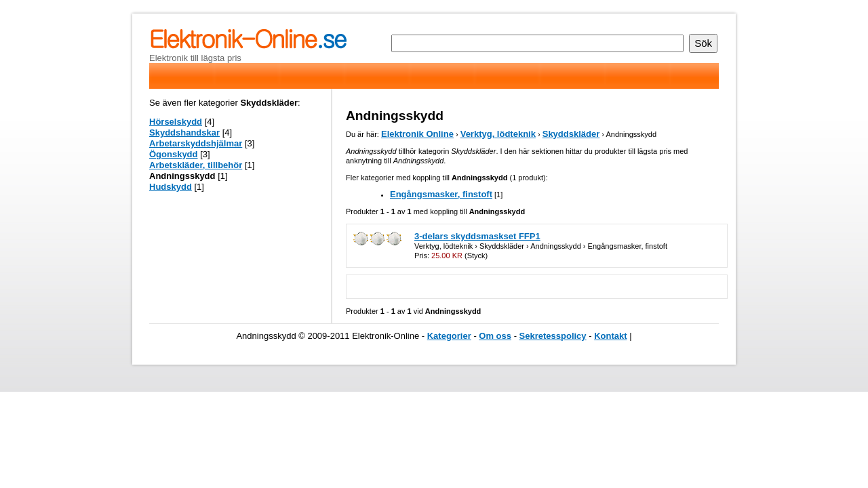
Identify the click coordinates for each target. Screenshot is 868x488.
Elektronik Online (417, 134)
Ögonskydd (174, 154)
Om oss (495, 336)
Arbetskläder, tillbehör (196, 165)
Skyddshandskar (184, 133)
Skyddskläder (571, 134)
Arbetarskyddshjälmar (196, 143)
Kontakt (610, 336)
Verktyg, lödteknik (498, 134)
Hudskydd (171, 187)
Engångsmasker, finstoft (441, 194)
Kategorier (449, 336)
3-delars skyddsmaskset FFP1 (477, 236)
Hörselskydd (176, 122)
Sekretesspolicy (553, 336)
